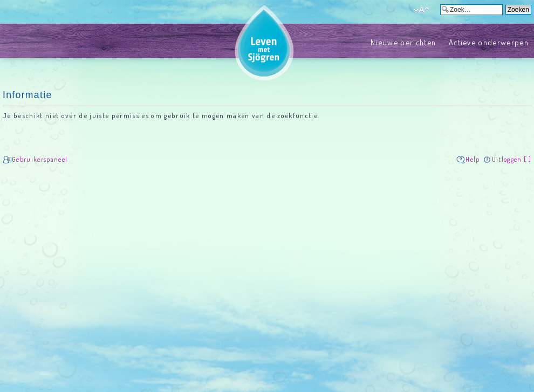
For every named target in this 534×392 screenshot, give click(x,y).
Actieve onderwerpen (489, 42)
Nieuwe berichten (403, 42)
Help (473, 159)
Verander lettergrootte (422, 10)
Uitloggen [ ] (512, 159)
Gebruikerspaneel (40, 159)
